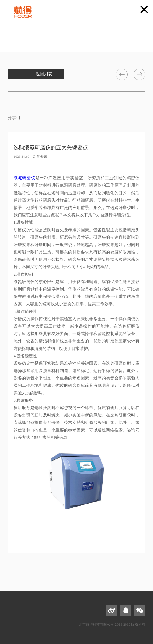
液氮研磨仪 (24, 178)
